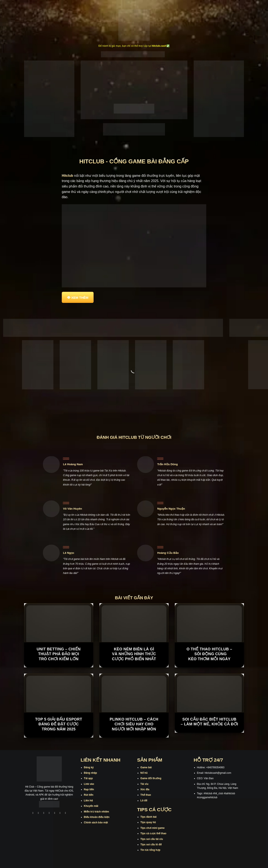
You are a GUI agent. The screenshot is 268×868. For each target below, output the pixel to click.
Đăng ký (89, 767)
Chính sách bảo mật (96, 823)
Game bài (146, 767)
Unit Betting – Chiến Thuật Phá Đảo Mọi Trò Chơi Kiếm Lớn (59, 654)
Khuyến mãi (91, 806)
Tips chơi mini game (153, 828)
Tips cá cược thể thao (153, 833)
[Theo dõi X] (49, 813)
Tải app (88, 778)
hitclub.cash (159, 46)
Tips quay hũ (148, 822)
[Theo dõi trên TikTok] (44, 813)
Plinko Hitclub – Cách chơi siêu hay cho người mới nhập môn (134, 724)
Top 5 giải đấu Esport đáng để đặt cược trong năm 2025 (59, 724)
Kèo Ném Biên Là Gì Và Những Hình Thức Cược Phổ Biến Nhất (134, 654)
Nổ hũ (144, 773)
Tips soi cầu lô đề (151, 845)
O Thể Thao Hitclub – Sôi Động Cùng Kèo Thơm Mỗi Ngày (209, 654)
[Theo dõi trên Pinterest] (66, 813)
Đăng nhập (90, 773)
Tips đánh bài (149, 817)
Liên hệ (88, 801)
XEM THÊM (80, 298)
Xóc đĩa (145, 789)
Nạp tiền (89, 789)
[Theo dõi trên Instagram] (38, 813)
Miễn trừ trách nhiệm (97, 812)
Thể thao (146, 795)
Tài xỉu (144, 784)
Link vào (89, 784)
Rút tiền (89, 795)
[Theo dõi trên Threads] (60, 813)
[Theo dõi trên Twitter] (55, 813)
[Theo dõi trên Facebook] (33, 813)
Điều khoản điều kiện (97, 817)
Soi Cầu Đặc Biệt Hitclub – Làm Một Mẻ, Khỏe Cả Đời (209, 722)
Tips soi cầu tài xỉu (152, 839)
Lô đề (144, 801)
